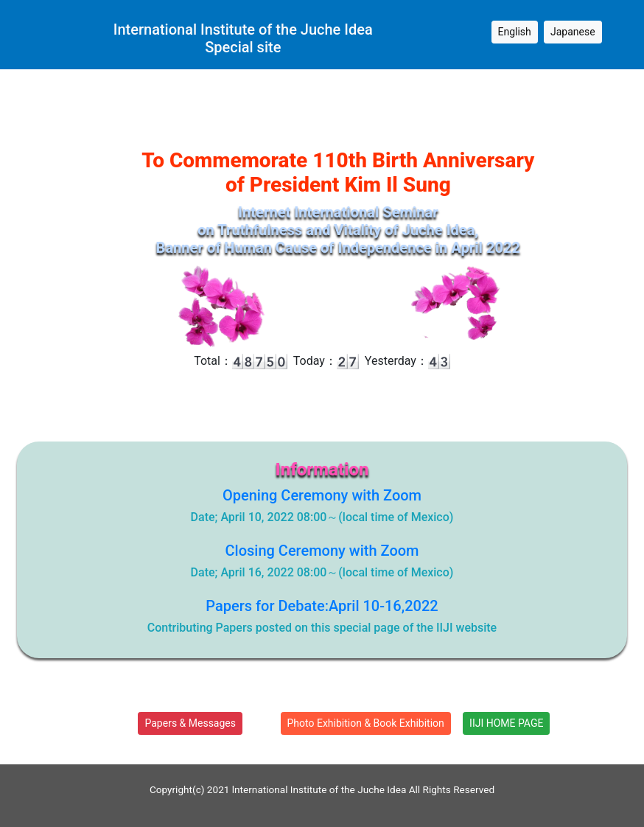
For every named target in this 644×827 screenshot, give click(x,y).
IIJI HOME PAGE (506, 723)
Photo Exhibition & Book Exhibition (366, 723)
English (515, 32)
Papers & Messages (190, 723)
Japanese (573, 32)
